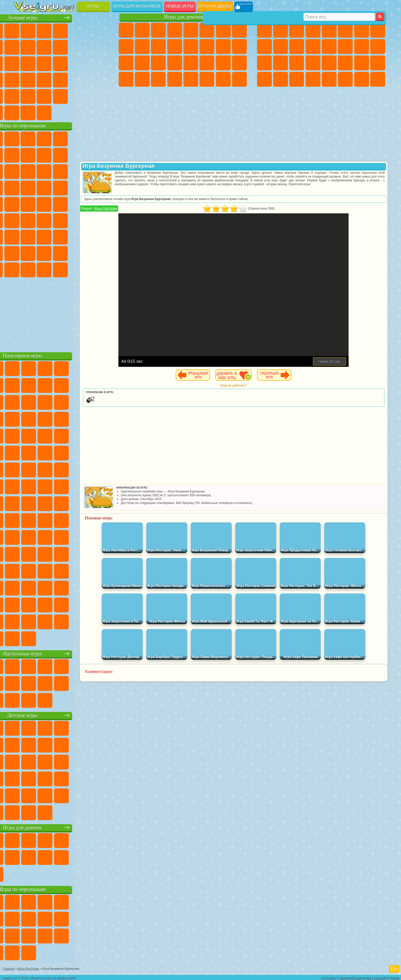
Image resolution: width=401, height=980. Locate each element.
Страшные (22, 63)
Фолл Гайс (38, 220)
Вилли (22, 138)
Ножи (103, 63)
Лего (103, 155)
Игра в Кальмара (103, 220)
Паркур (362, 79)
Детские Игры (70, 30)
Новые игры (180, 6)
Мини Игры (54, 79)
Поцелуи (207, 47)
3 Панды (86, 171)
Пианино (158, 79)
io (103, 47)
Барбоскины (54, 187)
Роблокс (86, 236)
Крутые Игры (70, 96)
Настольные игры (63, 653)
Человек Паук (103, 187)
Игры (93, 6)
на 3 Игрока (38, 96)
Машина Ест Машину (329, 63)
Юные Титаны (103, 204)
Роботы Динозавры (281, 63)
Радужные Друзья (38, 253)
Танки (313, 30)
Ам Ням (54, 171)
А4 (22, 236)
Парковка (264, 30)
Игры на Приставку (86, 112)
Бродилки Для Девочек (223, 30)
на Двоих (86, 30)
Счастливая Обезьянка (70, 204)
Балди (38, 236)
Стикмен (297, 47)
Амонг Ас (70, 220)
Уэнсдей (22, 269)
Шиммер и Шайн (54, 204)
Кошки (158, 47)
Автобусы (264, 79)
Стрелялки (313, 79)
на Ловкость (103, 30)
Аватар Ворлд (70, 253)
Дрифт (378, 63)
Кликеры (54, 63)
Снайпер (362, 47)
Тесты (191, 30)
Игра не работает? (250, 386)
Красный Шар (38, 155)
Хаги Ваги (70, 236)
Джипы (345, 79)
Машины (378, 30)
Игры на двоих (215, 6)
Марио (86, 187)
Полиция (264, 63)
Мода (223, 63)
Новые (22, 30)
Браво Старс (86, 220)
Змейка (103, 79)
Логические (38, 63)
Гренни (54, 236)
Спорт (70, 47)
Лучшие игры (63, 17)
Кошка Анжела (126, 47)
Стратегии (297, 30)
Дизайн (126, 79)
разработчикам (387, 976)
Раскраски (239, 30)
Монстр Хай (207, 30)
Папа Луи (223, 47)
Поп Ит (38, 47)
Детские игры (63, 715)
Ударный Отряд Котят (70, 187)
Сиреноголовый (54, 220)
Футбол (281, 30)
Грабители (313, 63)
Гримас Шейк (70, 269)
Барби (175, 30)
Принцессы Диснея (207, 63)
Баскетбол (103, 96)
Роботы (378, 47)
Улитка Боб (22, 155)
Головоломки (22, 96)
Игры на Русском (86, 63)
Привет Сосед (22, 253)
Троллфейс (54, 155)
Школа (86, 96)
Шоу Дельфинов (70, 171)
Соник (38, 187)
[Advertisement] (63, 313)
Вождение (22, 112)
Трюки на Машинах (86, 79)
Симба (86, 253)
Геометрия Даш (54, 47)
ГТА (345, 63)
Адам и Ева (38, 204)
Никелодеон (54, 96)
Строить (70, 112)
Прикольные (38, 79)
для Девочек (38, 30)
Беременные (239, 47)
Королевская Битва (345, 30)
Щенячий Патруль (54, 138)
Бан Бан (38, 269)
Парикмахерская (191, 47)
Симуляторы (54, 30)
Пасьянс (70, 63)
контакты (329, 976)
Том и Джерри (86, 204)
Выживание (297, 63)
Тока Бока (54, 253)
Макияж (191, 63)
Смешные (86, 47)
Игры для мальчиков (137, 6)
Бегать (297, 79)
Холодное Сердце (142, 47)
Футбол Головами (38, 112)
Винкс (175, 79)
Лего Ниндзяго (86, 138)
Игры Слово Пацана (103, 253)
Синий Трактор (22, 220)
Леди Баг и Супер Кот (70, 155)
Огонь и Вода (158, 30)
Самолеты (329, 79)
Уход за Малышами (239, 63)
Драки (329, 47)
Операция (175, 63)
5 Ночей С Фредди (103, 138)
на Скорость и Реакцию (70, 79)
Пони (126, 30)
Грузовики (313, 47)
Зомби (329, 30)
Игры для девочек (184, 17)
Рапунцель (126, 63)
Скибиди (54, 269)
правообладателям (355, 976)
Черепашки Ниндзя (264, 47)
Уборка (142, 79)
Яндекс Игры (22, 47)
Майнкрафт (362, 30)
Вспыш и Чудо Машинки (22, 187)
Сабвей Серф (22, 171)
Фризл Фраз (22, 204)
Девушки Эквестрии (142, 30)
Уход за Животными (207, 79)
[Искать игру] (339, 7)
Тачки (103, 171)
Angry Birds (38, 171)
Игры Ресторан (140, 208)
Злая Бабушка (86, 155)
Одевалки (175, 47)
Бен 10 (362, 63)
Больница (142, 63)
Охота (378, 79)
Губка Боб (38, 138)
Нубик (103, 236)
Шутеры (281, 79)
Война (54, 112)
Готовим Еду (191, 79)
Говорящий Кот (70, 138)
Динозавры (22, 79)
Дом (223, 79)
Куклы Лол (239, 79)
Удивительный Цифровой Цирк (103, 269)
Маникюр (158, 63)
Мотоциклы (281, 47)
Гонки (345, 47)
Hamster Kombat (86, 269)
